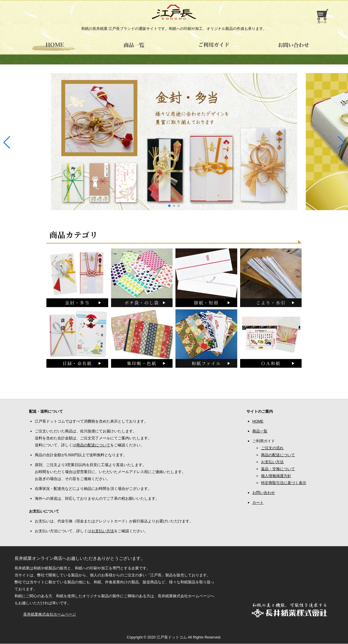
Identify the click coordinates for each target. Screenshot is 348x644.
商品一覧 (260, 431)
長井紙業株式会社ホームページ (50, 615)
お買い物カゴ (322, 16)
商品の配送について (93, 445)
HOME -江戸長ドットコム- (54, 47)
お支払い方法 (103, 531)
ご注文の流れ (272, 448)
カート (258, 503)
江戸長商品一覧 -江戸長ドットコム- (134, 47)
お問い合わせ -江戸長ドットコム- (294, 47)
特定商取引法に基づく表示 (284, 483)
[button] (341, 142)
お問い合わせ (264, 493)
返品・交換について (278, 469)
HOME (258, 422)
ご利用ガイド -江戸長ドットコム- (214, 47)
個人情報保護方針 (276, 476)
